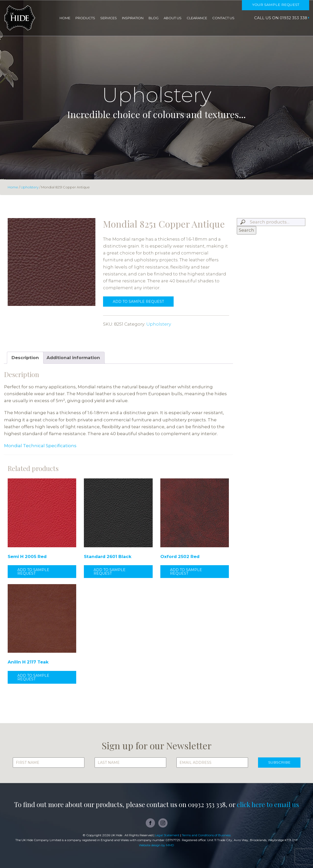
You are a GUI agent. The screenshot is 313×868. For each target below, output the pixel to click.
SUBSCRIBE (279, 763)
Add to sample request (138, 302)
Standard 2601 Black (108, 556)
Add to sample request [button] (33, 572)
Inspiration (133, 18)
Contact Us (223, 18)
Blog (154, 18)
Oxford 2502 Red (180, 556)
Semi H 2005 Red (27, 556)
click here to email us (268, 804)
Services (109, 18)
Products (85, 18)
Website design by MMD (156, 845)
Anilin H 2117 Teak (28, 662)
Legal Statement (167, 835)
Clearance (197, 18)
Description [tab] (25, 358)
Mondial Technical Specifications (40, 446)
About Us (173, 18)
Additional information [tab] (73, 358)
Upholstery (30, 187)
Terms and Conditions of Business (206, 835)
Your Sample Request (275, 5)
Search (247, 230)
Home (65, 18)
